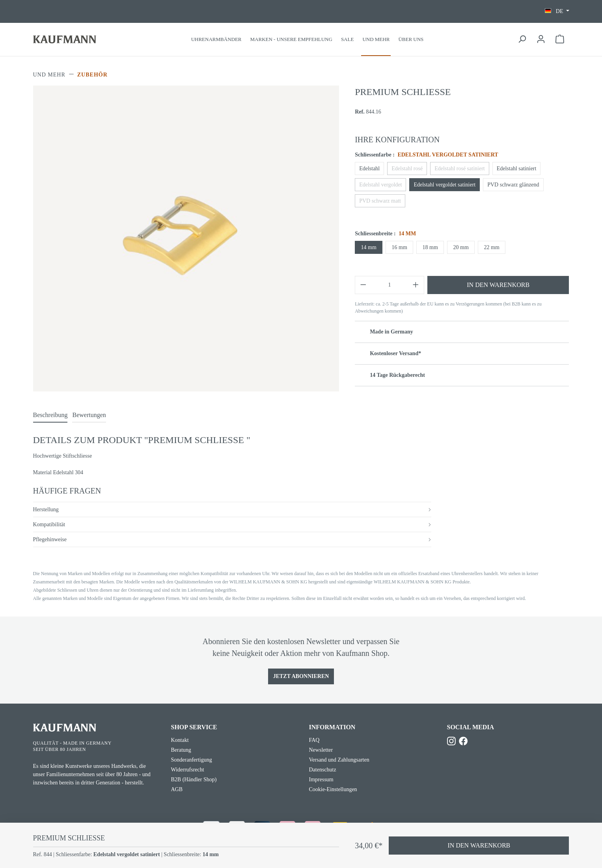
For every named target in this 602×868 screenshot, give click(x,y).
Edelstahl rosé (407, 169)
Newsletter (321, 750)
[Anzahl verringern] (363, 285)
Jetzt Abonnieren (301, 676)
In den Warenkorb (498, 285)
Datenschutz (323, 770)
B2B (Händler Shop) (194, 780)
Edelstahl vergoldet (380, 185)
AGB (177, 789)
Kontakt (180, 740)
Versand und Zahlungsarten (339, 760)
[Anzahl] (390, 285)
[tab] (50, 415)
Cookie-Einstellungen (333, 789)
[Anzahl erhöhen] (416, 285)
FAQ (314, 740)
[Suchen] (522, 39)
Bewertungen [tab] (89, 415)
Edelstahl (369, 169)
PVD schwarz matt (380, 201)
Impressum (321, 780)
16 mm (400, 247)
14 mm (369, 247)
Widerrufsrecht (188, 770)
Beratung (181, 750)
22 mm (492, 247)
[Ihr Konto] (541, 39)
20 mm (461, 247)
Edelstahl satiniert (517, 169)
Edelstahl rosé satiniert (460, 169)
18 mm (430, 247)
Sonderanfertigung (192, 760)
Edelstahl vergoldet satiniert (445, 185)
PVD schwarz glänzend (513, 185)
